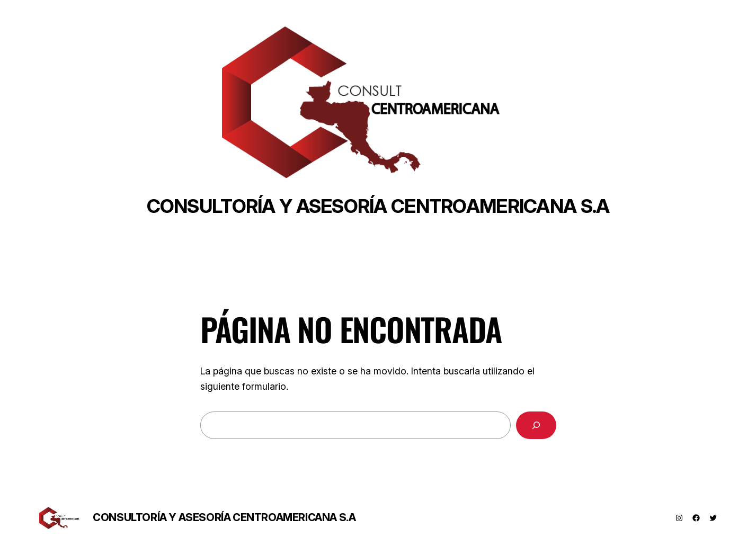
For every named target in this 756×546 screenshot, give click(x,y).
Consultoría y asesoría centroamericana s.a (378, 206)
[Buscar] (536, 425)
